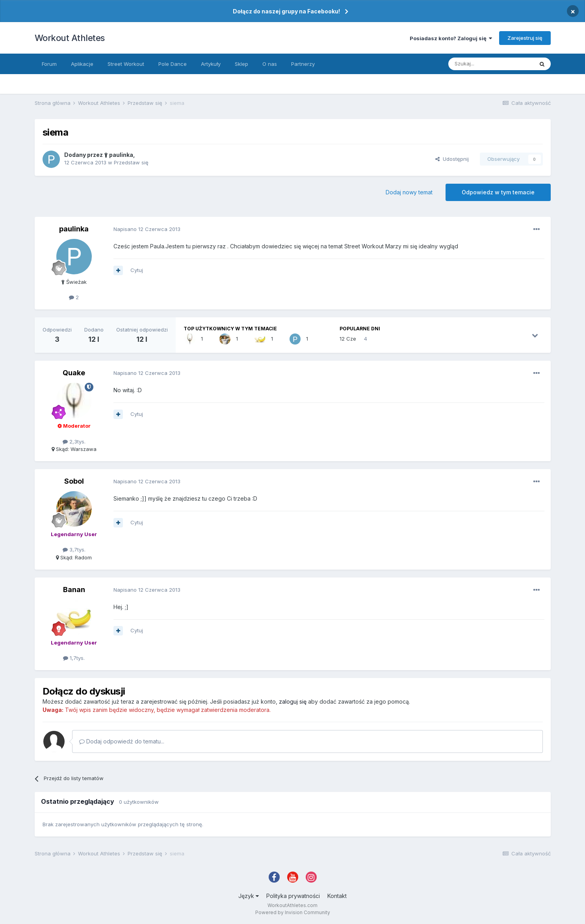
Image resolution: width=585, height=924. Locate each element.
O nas (270, 64)
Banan (74, 590)
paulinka (119, 155)
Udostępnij (452, 159)
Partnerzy (303, 64)
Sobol (74, 481)
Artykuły (211, 64)
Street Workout (126, 64)
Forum (49, 64)
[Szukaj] (491, 64)
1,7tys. (74, 658)
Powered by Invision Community (293, 912)
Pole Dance (173, 64)
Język (249, 896)
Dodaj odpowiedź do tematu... (122, 741)
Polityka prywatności (293, 896)
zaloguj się (293, 701)
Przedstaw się (131, 162)
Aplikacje (82, 64)
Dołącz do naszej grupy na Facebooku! (286, 11)
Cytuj (137, 270)
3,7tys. (74, 550)
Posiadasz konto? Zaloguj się (451, 38)
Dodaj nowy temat (409, 192)
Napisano (147, 229)
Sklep (241, 64)
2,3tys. (74, 442)
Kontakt (337, 896)
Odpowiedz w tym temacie (498, 192)
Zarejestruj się (525, 38)
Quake (74, 373)
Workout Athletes (70, 38)
